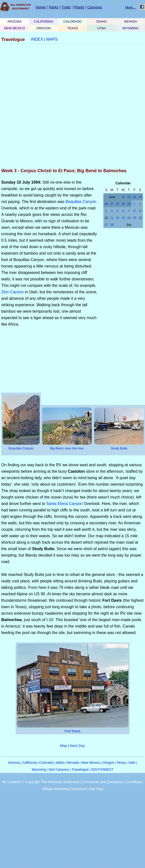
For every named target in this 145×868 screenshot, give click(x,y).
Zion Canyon (13, 292)
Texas (121, 763)
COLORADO (72, 21)
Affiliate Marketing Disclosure (64, 789)
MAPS (52, 39)
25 (140, 197)
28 (117, 204)
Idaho (60, 763)
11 (112, 218)
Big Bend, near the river (67, 448)
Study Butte (119, 448)
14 (129, 218)
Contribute (133, 782)
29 (123, 204)
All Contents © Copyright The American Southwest (41, 782)
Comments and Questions (102, 782)
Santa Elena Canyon (64, 504)
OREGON (44, 28)
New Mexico (91, 763)
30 (129, 204)
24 (134, 197)
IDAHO (101, 21)
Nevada (73, 763)
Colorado (46, 763)
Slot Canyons (59, 769)
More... (130, 7)
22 (123, 197)
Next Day (78, 746)
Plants (79, 7)
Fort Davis (73, 731)
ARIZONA (15, 21)
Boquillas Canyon (81, 202)
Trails (66, 7)
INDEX (37, 39)
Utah (132, 763)
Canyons (95, 7)
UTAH (101, 28)
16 (140, 218)
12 (117, 218)
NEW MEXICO (14, 28)
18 (112, 225)
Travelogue (80, 769)
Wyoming (39, 769)
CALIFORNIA (43, 21)
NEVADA (130, 21)
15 (134, 218)
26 (106, 204)
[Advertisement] (56, 106)
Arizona (14, 763)
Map (63, 746)
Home (41, 7)
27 (112, 204)
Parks (54, 7)
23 (129, 197)
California (29, 763)
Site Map (96, 789)
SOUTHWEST (102, 769)
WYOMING (130, 28)
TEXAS (72, 28)
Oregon (108, 763)
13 (123, 218)
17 (106, 225)
